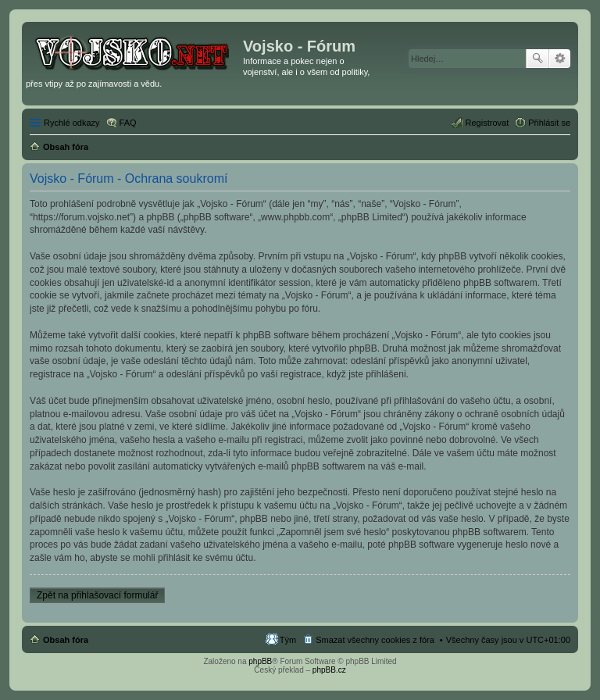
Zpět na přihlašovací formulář (97, 595)
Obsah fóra (66, 640)
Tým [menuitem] (288, 640)
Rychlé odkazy (72, 123)
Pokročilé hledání (560, 59)
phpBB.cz (329, 670)
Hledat (537, 59)
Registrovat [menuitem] (487, 123)
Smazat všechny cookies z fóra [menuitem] (375, 640)
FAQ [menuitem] (128, 123)
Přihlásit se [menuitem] (549, 123)
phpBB (260, 661)
